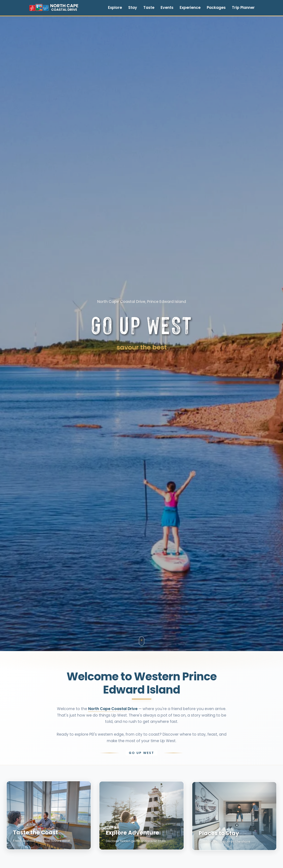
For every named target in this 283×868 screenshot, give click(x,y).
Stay (133, 8)
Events (167, 8)
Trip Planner (243, 8)
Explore (115, 8)
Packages (216, 8)
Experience (190, 8)
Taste (149, 8)
